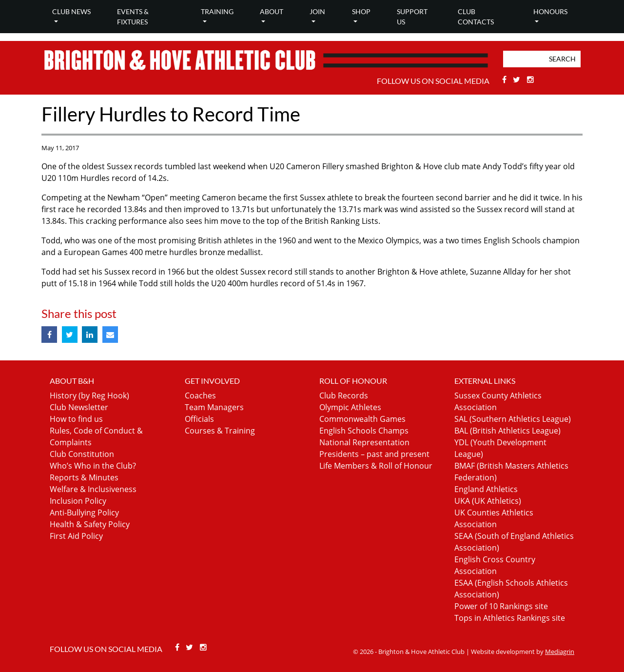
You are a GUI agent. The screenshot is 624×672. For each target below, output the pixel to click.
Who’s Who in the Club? (93, 466)
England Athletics (486, 489)
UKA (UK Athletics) (488, 501)
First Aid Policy (76, 536)
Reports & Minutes (84, 477)
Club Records (344, 395)
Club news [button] (71, 11)
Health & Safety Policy (90, 524)
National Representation (364, 442)
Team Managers (214, 407)
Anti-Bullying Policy (84, 513)
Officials (199, 419)
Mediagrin (560, 652)
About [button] (272, 11)
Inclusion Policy (78, 501)
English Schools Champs (364, 431)
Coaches (200, 395)
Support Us (412, 17)
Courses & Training (220, 431)
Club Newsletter (79, 407)
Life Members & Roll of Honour (376, 466)
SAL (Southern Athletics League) (513, 419)
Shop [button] (361, 11)
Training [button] (217, 11)
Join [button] (317, 11)
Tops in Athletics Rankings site (510, 618)
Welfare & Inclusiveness (93, 489)
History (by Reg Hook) (89, 395)
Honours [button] (550, 11)
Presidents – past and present (374, 454)
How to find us (76, 419)
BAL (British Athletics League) (507, 431)
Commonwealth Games (362, 419)
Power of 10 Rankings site (501, 606)
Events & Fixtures (133, 17)
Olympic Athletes (350, 407)
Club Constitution (82, 454)
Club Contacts (476, 17)
